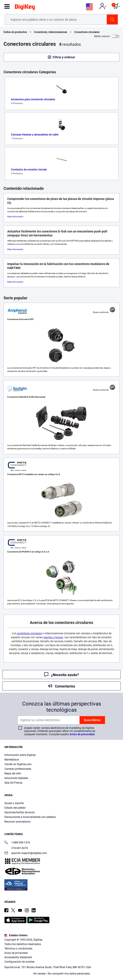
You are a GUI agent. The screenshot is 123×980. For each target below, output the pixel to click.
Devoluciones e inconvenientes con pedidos (30, 817)
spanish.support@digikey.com (26, 853)
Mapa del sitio (13, 773)
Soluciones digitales (16, 778)
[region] (61, 956)
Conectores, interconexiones (51, 32)
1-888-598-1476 (17, 843)
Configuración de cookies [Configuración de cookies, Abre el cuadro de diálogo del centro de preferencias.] (60, 973)
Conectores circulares (87, 32)
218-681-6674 (16, 848)
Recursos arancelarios (17, 822)
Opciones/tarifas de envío (20, 812)
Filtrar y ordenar (64, 57)
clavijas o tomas (53, 637)
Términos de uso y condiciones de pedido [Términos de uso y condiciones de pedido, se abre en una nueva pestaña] (69, 959)
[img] (25, 8)
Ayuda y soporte (14, 803)
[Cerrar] (116, 939)
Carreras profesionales (18, 769)
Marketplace (12, 760)
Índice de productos (15, 32)
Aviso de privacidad (82, 734)
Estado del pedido (15, 808)
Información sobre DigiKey (20, 755)
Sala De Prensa (13, 783)
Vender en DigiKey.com (18, 764)
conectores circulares (29, 633)
